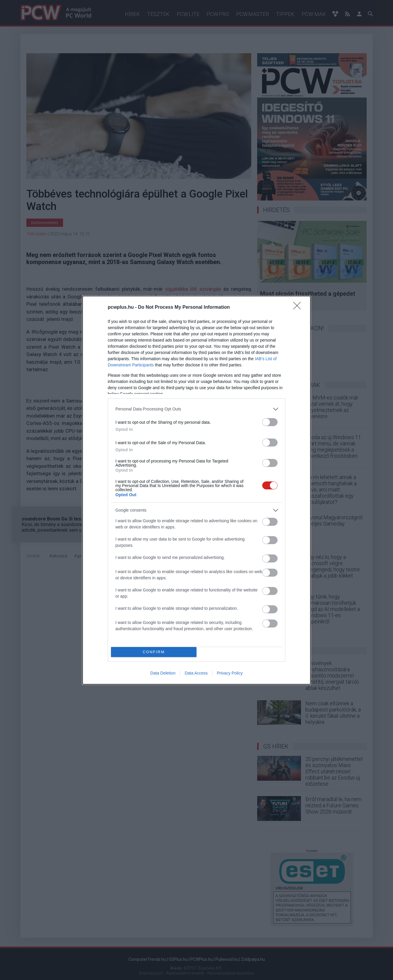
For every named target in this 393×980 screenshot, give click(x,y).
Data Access (196, 673)
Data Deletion (163, 673)
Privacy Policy (230, 673)
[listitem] (196, 409)
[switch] (270, 422)
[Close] (299, 308)
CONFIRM (154, 652)
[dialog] (196, 490)
